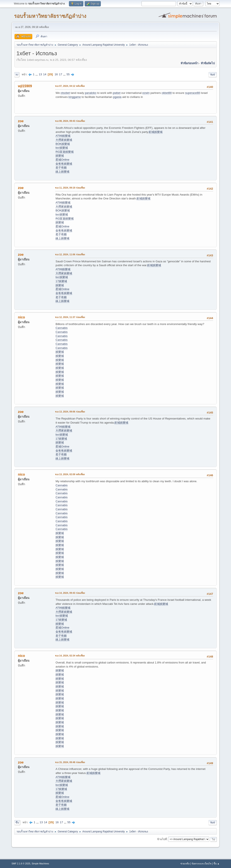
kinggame (75, 97)
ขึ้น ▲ (217, 864)
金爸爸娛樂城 (64, 164)
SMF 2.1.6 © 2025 (21, 864)
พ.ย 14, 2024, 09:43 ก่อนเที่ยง (70, 593)
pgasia (117, 97)
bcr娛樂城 (62, 148)
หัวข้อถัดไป (208, 63)
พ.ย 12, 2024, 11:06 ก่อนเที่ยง (70, 254)
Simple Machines (40, 864)
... (37, 74)
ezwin (146, 93)
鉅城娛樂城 (156, 132)
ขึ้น (17, 823)
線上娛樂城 (62, 172)
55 (68, 74)
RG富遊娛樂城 (65, 152)
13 (40, 74)
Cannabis (61, 328)
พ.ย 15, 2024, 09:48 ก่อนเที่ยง (70, 762)
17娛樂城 (61, 281)
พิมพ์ (213, 75)
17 (61, 74)
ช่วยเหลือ (185, 864)
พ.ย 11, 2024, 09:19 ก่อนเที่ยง (70, 188)
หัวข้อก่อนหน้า (189, 63)
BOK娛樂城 (63, 144)
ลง (17, 75)
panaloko (91, 93)
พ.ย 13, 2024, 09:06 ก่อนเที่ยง (70, 412)
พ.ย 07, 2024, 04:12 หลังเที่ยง (70, 86)
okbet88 (167, 93)
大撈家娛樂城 (64, 140)
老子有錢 (61, 168)
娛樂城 (60, 156)
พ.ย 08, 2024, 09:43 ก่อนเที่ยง (70, 121)
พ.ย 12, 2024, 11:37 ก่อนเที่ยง (70, 317)
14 (45, 74)
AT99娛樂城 (63, 136)
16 (56, 74)
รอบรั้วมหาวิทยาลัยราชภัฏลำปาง (50, 16)
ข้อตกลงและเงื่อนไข (202, 864)
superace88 (192, 93)
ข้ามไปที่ (162, 839)
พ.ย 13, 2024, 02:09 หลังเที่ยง (70, 474)
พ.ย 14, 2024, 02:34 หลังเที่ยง (70, 656)
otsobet (65, 93)
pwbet (117, 93)
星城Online (62, 160)
